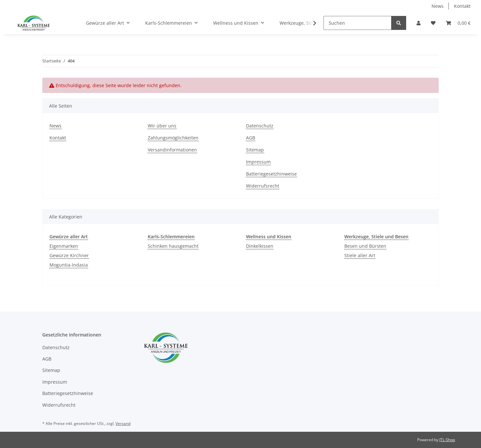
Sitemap (255, 150)
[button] (419, 23)
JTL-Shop (447, 440)
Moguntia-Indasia (69, 265)
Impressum (258, 162)
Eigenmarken (64, 246)
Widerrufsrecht (263, 186)
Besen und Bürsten (365, 246)
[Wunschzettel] (433, 23)
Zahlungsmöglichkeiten (173, 138)
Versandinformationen (172, 150)
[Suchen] (357, 23)
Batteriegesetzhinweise (271, 174)
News (438, 6)
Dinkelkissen (260, 246)
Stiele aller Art (360, 255)
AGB (251, 138)
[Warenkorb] (458, 23)
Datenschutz (260, 126)
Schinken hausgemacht (173, 246)
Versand (123, 423)
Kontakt (462, 6)
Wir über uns (162, 126)
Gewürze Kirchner (69, 255)
